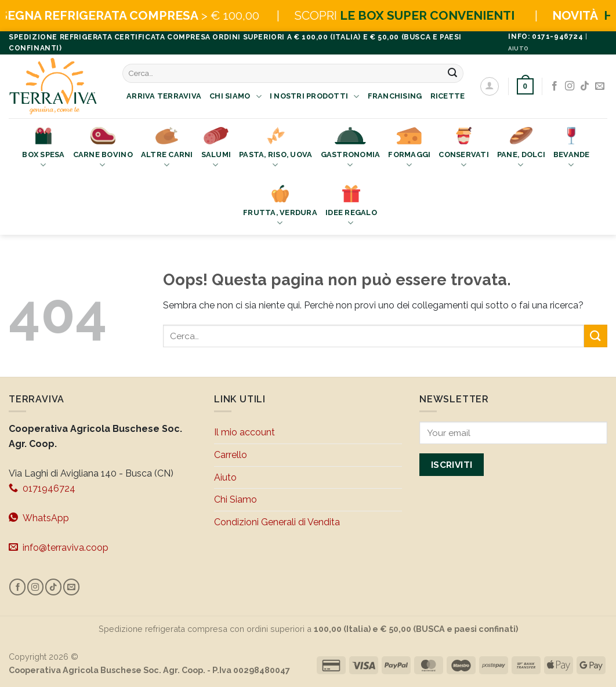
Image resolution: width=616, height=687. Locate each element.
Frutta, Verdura (280, 207)
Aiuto (225, 477)
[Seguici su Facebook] (555, 86)
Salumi (216, 149)
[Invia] (453, 73)
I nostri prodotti (315, 97)
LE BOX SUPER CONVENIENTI (455, 15)
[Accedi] (490, 86)
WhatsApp (39, 518)
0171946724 (42, 488)
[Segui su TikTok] (585, 86)
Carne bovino (103, 149)
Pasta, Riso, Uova (276, 149)
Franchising (395, 96)
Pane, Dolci (521, 149)
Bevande (572, 149)
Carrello (231, 455)
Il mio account (244, 432)
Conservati (464, 149)
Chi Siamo (235, 97)
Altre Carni (167, 149)
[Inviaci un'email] (600, 86)
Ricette (448, 96)
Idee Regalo (351, 207)
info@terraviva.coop (59, 547)
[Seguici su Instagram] (570, 86)
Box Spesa (43, 149)
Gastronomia (351, 149)
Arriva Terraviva (164, 96)
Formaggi (409, 149)
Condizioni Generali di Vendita (277, 522)
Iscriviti (452, 465)
